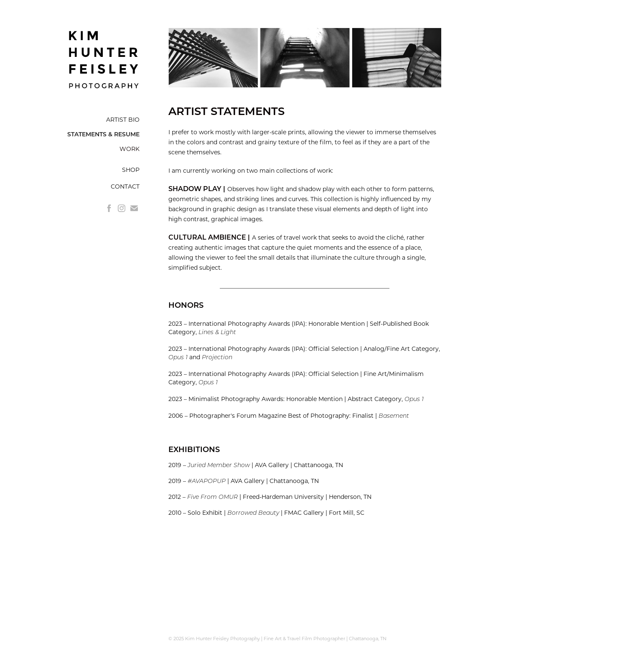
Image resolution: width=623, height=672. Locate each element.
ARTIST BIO (123, 119)
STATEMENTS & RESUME (103, 134)
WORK (130, 149)
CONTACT (125, 186)
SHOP (131, 170)
